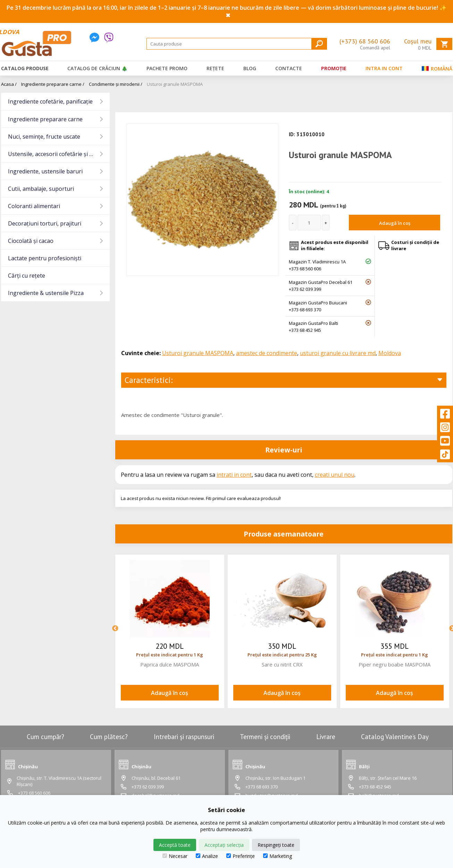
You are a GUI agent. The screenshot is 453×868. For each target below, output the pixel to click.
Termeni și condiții (265, 737)
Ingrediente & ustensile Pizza (46, 293)
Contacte (289, 68)
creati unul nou (335, 475)
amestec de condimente (267, 353)
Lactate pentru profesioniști (45, 258)
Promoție (334, 68)
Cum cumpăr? (45, 737)
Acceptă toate (175, 845)
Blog (250, 68)
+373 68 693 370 (305, 310)
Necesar (175, 856)
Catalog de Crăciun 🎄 (97, 68)
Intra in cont (384, 68)
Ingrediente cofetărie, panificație (50, 101)
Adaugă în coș (395, 223)
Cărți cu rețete (27, 276)
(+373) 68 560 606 (365, 41)
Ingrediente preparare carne (45, 119)
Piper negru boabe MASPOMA (395, 664)
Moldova (390, 353)
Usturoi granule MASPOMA (175, 84)
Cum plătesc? (109, 737)
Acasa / (9, 84)
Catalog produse (25, 68)
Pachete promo (167, 68)
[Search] (237, 44)
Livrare (326, 737)
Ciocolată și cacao (31, 241)
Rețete (215, 68)
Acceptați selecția (224, 845)
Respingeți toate (276, 845)
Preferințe (241, 856)
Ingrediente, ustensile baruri (45, 171)
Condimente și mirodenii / (116, 84)
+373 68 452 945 (305, 330)
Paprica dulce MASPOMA (170, 664)
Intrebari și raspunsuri (184, 737)
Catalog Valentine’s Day (395, 737)
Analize (207, 856)
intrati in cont (234, 475)
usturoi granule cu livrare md (338, 353)
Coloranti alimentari (34, 206)
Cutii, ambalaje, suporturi (41, 189)
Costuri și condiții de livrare (415, 245)
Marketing (278, 856)
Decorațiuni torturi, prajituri (45, 223)
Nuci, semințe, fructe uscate (44, 137)
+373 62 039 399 (305, 289)
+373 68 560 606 (305, 269)
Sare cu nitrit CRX (282, 664)
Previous (115, 629)
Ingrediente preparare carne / (53, 84)
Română (437, 70)
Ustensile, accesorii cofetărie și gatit (55, 154)
